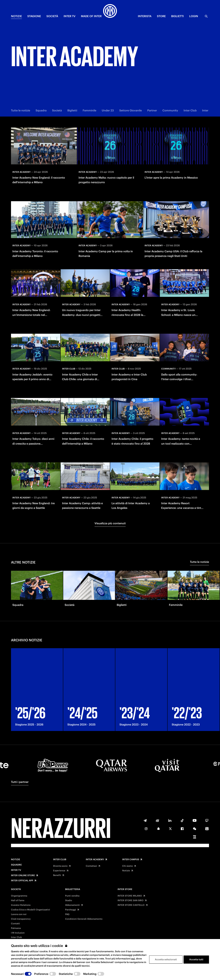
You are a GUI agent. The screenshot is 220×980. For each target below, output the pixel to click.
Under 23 (108, 110)
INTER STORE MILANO (130, 896)
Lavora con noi (19, 914)
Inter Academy (95, 860)
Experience (59, 871)
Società (57, 110)
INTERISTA (145, 16)
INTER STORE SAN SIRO (131, 900)
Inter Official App (22, 881)
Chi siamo (128, 866)
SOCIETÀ (52, 16)
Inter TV (16, 870)
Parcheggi (71, 910)
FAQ (67, 914)
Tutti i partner (20, 782)
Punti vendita (72, 896)
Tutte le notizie (21, 110)
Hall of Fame (18, 900)
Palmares (16, 928)
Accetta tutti (196, 959)
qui (133, 959)
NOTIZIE (16, 16)
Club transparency (21, 919)
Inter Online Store (23, 875)
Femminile (89, 110)
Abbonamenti (72, 905)
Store (161, 16)
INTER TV (70, 16)
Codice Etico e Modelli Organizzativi (31, 910)
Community (170, 110)
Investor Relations (21, 905)
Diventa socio (60, 866)
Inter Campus (131, 860)
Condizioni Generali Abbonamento (84, 919)
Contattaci (91, 866)
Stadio (69, 900)
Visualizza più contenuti (110, 523)
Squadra (41, 110)
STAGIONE (34, 16)
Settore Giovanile (131, 110)
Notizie (16, 860)
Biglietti (72, 110)
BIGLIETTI (177, 16)
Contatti (15, 924)
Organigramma (19, 896)
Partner (152, 110)
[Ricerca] (206, 16)
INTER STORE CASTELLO (131, 905)
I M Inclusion (18, 933)
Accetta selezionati (166, 959)
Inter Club (190, 110)
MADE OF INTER (91, 16)
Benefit (57, 875)
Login (194, 16)
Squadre (16, 865)
